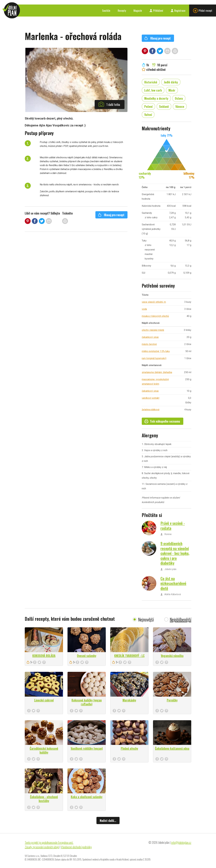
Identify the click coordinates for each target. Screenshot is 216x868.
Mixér (172, 90)
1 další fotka (109, 104)
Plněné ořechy (129, 748)
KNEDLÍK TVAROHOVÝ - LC (129, 656)
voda (144, 309)
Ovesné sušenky (87, 656)
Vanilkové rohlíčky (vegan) (87, 748)
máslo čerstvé (149, 344)
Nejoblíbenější (181, 619)
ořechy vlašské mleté (153, 330)
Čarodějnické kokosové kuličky (44, 750)
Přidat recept (203, 11)
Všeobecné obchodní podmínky (76, 847)
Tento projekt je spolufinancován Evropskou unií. (49, 842)
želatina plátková (151, 410)
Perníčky (172, 700)
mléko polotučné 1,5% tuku (156, 351)
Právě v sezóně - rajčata (173, 526)
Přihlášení (156, 11)
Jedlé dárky (171, 82)
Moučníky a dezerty (156, 98)
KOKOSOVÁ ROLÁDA (44, 656)
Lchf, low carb (153, 90)
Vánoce (180, 106)
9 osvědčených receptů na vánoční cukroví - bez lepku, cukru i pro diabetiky (175, 553)
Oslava (179, 98)
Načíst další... (108, 820)
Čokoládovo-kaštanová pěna (172, 748)
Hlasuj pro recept (111, 215)
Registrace (178, 11)
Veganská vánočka (172, 656)
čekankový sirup (150, 337)
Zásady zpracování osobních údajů (42, 847)
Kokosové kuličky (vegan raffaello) (87, 702)
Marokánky (129, 700)
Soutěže (106, 11)
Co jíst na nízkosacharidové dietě (173, 583)
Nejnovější (146, 619)
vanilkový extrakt (151, 398)
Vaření (148, 115)
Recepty (122, 11)
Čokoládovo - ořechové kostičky (44, 799)
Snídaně (164, 106)
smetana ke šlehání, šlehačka (157, 372)
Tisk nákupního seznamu (162, 421)
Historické (151, 82)
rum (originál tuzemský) (154, 358)
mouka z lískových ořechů (155, 316)
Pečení (148, 106)
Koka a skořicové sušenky (87, 797)
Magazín (138, 11)
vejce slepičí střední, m (154, 302)
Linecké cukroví (44, 700)
